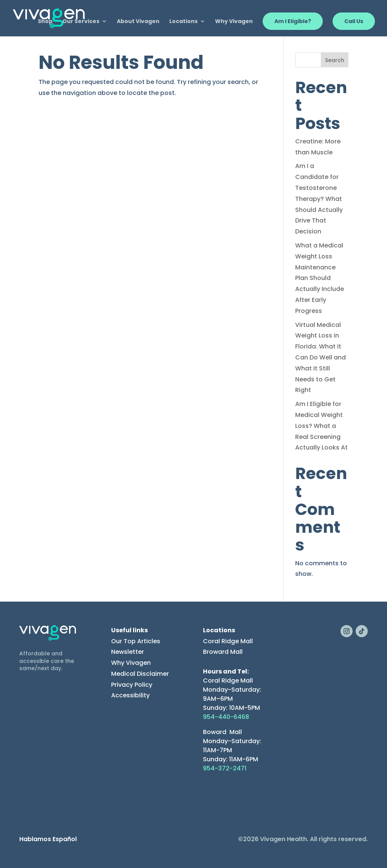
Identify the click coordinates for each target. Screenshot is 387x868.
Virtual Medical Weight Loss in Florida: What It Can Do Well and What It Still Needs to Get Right (320, 358)
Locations (183, 22)
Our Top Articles (136, 641)
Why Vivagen (234, 22)
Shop (45, 22)
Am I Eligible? (293, 21)
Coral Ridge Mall (228, 641)
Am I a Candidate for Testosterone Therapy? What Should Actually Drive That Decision (319, 199)
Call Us (354, 21)
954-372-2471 (225, 768)
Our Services (81, 22)
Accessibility (130, 695)
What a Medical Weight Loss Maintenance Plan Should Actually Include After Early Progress (320, 278)
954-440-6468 (226, 717)
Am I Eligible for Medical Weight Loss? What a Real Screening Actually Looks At (321, 426)
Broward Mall (223, 652)
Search (335, 60)
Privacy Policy (132, 685)
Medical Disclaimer (140, 674)
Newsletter (128, 652)
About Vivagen (138, 22)
